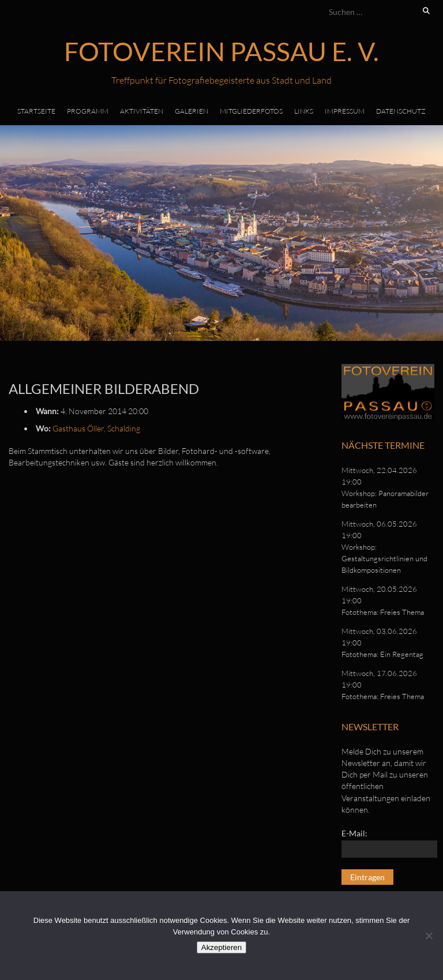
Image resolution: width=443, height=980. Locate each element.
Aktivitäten (142, 111)
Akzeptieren (221, 947)
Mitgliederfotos (251, 111)
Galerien (192, 111)
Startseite (36, 111)
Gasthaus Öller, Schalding (96, 428)
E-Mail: (354, 833)
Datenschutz (401, 111)
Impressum (345, 111)
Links (304, 111)
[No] (429, 936)
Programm (88, 111)
